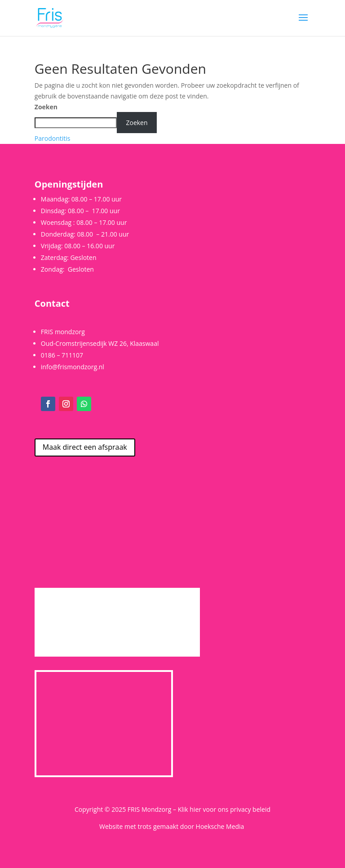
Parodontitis (53, 138)
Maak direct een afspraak (85, 447)
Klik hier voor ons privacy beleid (224, 809)
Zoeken (46, 107)
